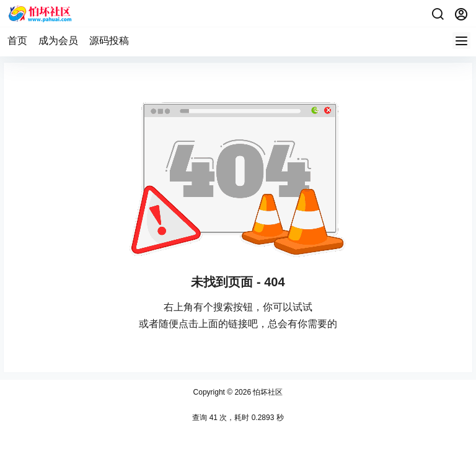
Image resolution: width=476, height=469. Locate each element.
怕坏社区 (267, 392)
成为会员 (58, 41)
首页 (17, 41)
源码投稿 (109, 41)
